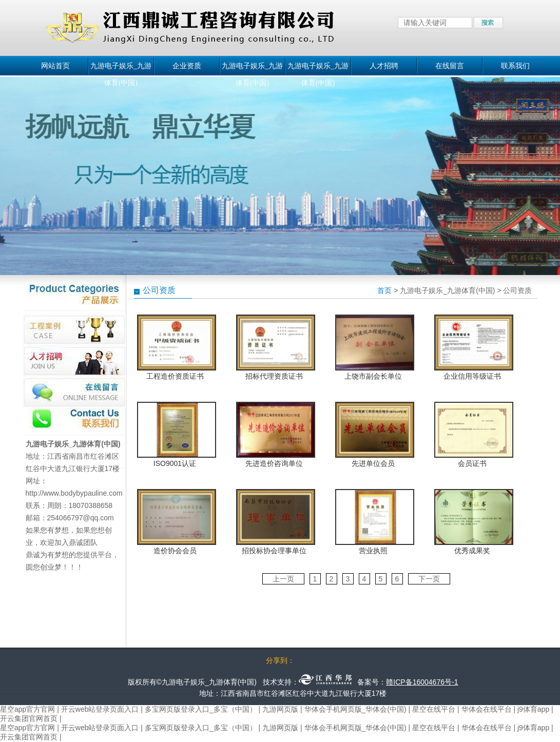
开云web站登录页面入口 (100, 709)
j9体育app (533, 709)
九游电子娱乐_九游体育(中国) (121, 68)
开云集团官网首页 (29, 718)
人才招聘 (384, 66)
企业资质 (187, 66)
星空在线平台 (434, 709)
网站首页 (55, 66)
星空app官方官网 (27, 709)
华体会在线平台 (487, 709)
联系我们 (515, 66)
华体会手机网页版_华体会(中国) (355, 709)
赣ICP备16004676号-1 (422, 682)
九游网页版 (280, 709)
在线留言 (450, 66)
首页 (384, 290)
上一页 (283, 579)
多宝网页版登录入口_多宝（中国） (201, 709)
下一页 (429, 579)
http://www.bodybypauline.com (74, 493)
